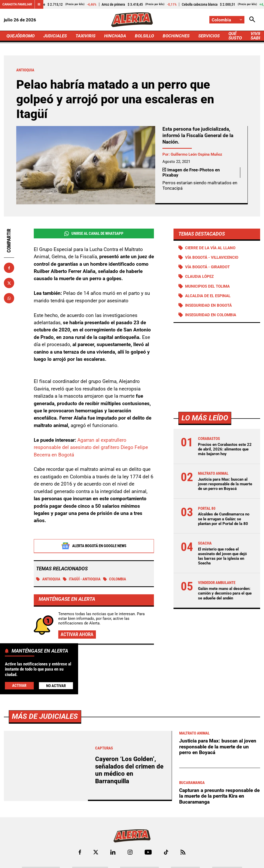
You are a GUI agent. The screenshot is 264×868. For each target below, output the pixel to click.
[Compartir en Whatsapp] (9, 298)
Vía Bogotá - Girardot (207, 267)
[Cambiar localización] (227, 20)
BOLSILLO (144, 36)
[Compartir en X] (9, 283)
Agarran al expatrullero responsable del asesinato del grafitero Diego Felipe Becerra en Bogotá (91, 448)
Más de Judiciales (45, 860)
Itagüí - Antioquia (82, 579)
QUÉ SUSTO (235, 36)
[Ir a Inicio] (132, 20)
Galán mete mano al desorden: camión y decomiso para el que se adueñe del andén (225, 593)
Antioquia (48, 579)
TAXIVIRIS (85, 36)
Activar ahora (77, 635)
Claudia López (199, 277)
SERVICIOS (209, 36)
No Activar (56, 686)
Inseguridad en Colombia (211, 315)
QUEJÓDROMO (20, 36)
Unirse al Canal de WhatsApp (94, 234)
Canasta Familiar (17, 4)
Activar (19, 686)
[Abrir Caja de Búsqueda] (252, 20)
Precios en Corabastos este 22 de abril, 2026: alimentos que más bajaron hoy (225, 449)
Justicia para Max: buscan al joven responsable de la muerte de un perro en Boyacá (225, 484)
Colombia (115, 579)
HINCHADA (115, 36)
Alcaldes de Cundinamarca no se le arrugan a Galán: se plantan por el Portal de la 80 (224, 519)
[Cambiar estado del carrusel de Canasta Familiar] (39, 4)
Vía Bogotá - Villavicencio (212, 257)
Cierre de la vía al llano (210, 248)
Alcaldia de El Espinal (208, 296)
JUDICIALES (55, 36)
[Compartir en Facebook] (9, 268)
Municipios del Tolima (207, 286)
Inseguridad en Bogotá (208, 305)
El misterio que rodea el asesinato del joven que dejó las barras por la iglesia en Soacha (222, 556)
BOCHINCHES (176, 36)
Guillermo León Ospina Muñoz (196, 154)
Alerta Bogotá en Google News (94, 546)
